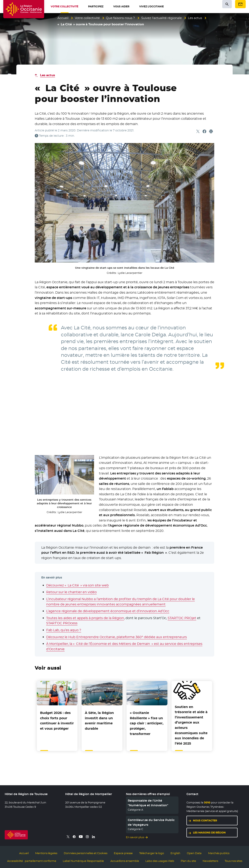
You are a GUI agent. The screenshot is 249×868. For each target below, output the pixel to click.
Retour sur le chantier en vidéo (71, 592)
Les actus (195, 18)
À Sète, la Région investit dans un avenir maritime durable (99, 721)
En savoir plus (135, 837)
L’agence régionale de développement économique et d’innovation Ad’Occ (108, 611)
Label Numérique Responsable (83, 861)
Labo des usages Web (160, 861)
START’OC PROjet (182, 618)
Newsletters (210, 861)
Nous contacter (205, 820)
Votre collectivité (87, 18)
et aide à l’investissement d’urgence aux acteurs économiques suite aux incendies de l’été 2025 (191, 725)
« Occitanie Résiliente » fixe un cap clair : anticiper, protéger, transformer (147, 723)
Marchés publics (219, 853)
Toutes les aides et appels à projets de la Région (85, 618)
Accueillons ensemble (125, 861)
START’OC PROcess (62, 623)
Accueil (63, 18)
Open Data (194, 853)
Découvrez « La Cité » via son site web (77, 585)
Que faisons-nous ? (120, 18)
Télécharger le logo (152, 853)
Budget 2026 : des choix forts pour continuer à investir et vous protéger (57, 721)
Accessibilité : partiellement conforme (32, 861)
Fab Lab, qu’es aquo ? (64, 630)
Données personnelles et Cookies (86, 853)
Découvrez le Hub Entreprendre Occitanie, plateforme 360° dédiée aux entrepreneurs (117, 637)
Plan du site (188, 861)
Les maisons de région (209, 833)
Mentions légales (46, 853)
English (175, 853)
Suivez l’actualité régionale (162, 18)
